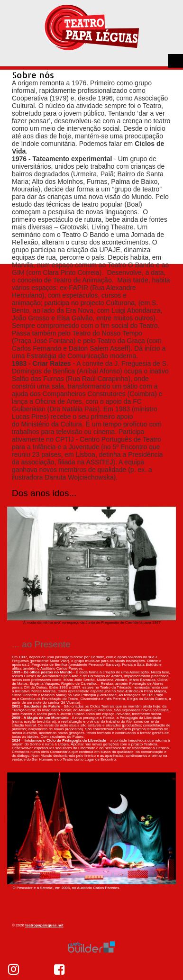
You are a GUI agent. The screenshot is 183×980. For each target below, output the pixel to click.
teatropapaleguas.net (44, 925)
